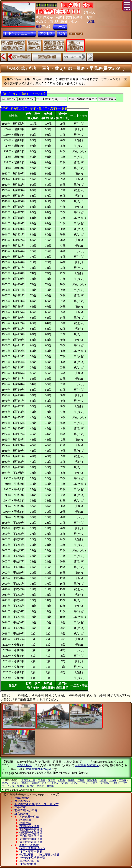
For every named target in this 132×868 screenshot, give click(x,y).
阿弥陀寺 (92, 780)
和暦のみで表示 (107, 99)
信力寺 (113, 780)
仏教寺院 (81, 765)
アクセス (46, 33)
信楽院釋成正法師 (31, 833)
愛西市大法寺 (28, 780)
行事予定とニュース (19, 33)
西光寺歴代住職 (29, 817)
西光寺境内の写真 (26, 811)
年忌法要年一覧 (29, 861)
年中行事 (20, 807)
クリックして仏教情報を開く (20, 790)
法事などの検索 (29, 845)
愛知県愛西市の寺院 (39, 769)
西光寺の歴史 (23, 801)
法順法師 (25, 823)
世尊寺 (25, 783)
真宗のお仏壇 (28, 864)
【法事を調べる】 (47, 57)
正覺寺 (81, 780)
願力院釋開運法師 (31, 839)
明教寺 (6, 783)
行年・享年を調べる (32, 848)
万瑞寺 (123, 780)
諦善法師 (25, 820)
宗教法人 (93, 765)
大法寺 (45, 783)
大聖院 (35, 783)
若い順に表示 (9, 99)
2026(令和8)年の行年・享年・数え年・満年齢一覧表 (34, 108)
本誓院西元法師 (29, 826)
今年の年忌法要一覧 (32, 858)
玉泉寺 (42, 780)
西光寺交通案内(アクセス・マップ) (37, 804)
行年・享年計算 (21, 57)
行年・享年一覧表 (31, 851)
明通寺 (71, 780)
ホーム (60, 27)
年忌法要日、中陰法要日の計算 (39, 855)
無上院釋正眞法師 (31, 842)
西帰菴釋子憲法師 (31, 829)
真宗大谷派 (24, 765)
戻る (62, 33)
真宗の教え (22, 814)
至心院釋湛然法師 (31, 836)
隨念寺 (15, 783)
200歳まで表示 (26, 99)
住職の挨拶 (22, 798)
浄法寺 (103, 780)
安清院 (51, 780)
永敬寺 (61, 780)
